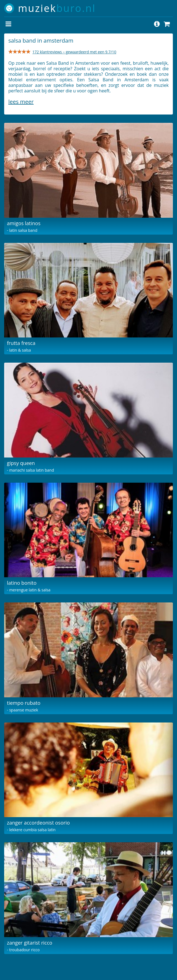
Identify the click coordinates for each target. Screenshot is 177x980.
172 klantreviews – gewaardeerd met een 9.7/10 (74, 52)
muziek (57, 8)
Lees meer (21, 102)
